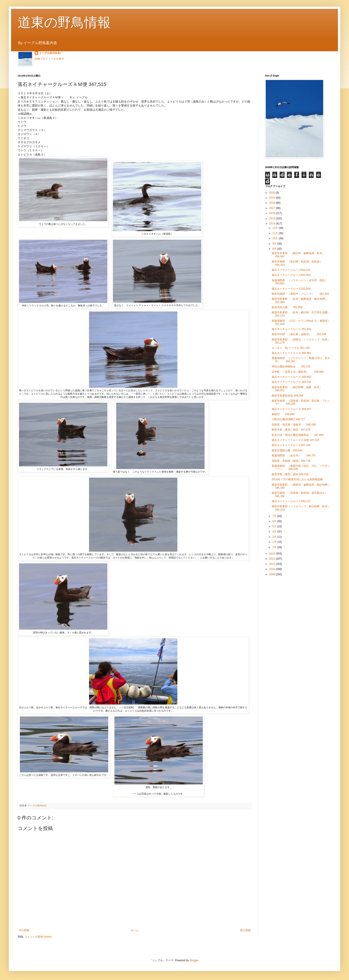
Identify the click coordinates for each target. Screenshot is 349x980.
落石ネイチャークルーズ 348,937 (291, 409)
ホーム (135, 930)
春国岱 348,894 (283, 414)
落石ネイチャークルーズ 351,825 (291, 329)
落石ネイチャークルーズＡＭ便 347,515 (295, 440)
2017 (273, 208)
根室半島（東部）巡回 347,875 (291, 430)
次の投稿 (24, 930)
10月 (276, 238)
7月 (275, 516)
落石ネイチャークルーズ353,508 (291, 289)
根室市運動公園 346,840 (288, 450)
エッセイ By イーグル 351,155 (291, 348)
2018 (273, 203)
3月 (275, 537)
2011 (273, 564)
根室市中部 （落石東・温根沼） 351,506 (299, 334)
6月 (275, 521)
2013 (273, 554)
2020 (273, 193)
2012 (273, 559)
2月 (275, 542)
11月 (276, 233)
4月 (275, 532)
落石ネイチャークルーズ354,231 (291, 270)
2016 (273, 213)
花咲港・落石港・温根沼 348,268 (294, 425)
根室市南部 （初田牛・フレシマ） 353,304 (300, 294)
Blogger (194, 960)
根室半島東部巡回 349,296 (287, 396)
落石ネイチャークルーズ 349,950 (291, 377)
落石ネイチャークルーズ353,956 (291, 275)
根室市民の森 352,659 (287, 307)
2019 (273, 198)
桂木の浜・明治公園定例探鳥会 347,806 (298, 435)
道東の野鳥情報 (64, 22)
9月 (275, 244)
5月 (275, 526)
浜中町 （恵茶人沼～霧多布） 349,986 (298, 372)
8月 (275, 249)
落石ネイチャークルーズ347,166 (291, 445)
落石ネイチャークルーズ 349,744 (291, 382)
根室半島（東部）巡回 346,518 (290, 474)
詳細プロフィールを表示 (49, 59)
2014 (273, 224)
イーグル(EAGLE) (50, 53)
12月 (276, 228)
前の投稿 (245, 930)
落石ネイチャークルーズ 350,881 (291, 353)
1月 (275, 547)
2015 (273, 218)
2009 (273, 574)
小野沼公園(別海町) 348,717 (288, 419)
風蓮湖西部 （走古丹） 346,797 (294, 456)
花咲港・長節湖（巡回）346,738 (291, 461)
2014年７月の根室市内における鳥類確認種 (297, 479)
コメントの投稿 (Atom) (38, 937)
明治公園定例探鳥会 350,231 (291, 367)
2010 (273, 569)
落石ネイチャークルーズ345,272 (291, 501)
